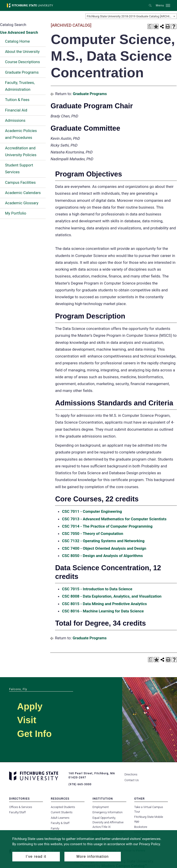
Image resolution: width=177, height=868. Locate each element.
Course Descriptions (22, 62)
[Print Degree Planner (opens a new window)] (150, 26)
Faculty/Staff (17, 812)
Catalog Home (17, 41)
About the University (22, 52)
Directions (131, 774)
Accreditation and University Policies (21, 151)
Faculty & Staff (60, 823)
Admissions (15, 120)
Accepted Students (63, 807)
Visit (27, 720)
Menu (160, 5)
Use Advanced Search (19, 32)
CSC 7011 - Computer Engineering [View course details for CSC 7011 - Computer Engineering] (92, 511)
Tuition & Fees (17, 100)
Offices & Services (21, 807)
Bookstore (141, 827)
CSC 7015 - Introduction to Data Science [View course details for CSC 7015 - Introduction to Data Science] (97, 589)
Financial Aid (16, 110)
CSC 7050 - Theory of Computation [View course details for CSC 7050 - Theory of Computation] (92, 534)
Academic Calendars (23, 193)
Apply (30, 706)
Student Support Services (19, 168)
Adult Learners (60, 818)
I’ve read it (36, 856)
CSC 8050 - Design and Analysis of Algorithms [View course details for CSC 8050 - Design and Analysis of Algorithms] (102, 556)
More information (93, 856)
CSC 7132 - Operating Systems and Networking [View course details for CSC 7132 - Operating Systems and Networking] (103, 541)
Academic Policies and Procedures (21, 134)
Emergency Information (108, 812)
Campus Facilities (20, 182)
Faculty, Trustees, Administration (20, 86)
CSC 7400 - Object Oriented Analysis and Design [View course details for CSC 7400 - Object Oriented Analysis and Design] (104, 548)
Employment (101, 807)
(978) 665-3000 (80, 784)
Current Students (62, 812)
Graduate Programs (22, 72)
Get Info (34, 734)
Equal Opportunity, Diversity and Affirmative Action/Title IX (108, 822)
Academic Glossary (22, 203)
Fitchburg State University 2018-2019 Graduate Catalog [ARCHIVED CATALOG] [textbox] (132, 16)
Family (55, 828)
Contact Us (132, 780)
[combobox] (131, 16)
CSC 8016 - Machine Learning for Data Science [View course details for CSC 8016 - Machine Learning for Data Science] (103, 611)
